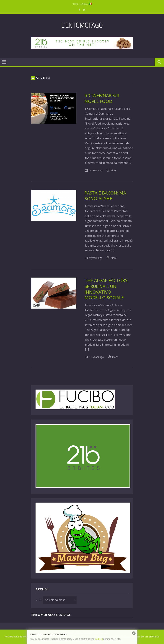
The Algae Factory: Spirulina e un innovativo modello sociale (107, 289)
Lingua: (86, 4)
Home (75, 4)
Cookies (99, 639)
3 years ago (96, 170)
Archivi (39, 600)
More (114, 170)
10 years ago (97, 357)
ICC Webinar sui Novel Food (102, 98)
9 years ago (96, 258)
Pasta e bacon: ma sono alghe (105, 196)
